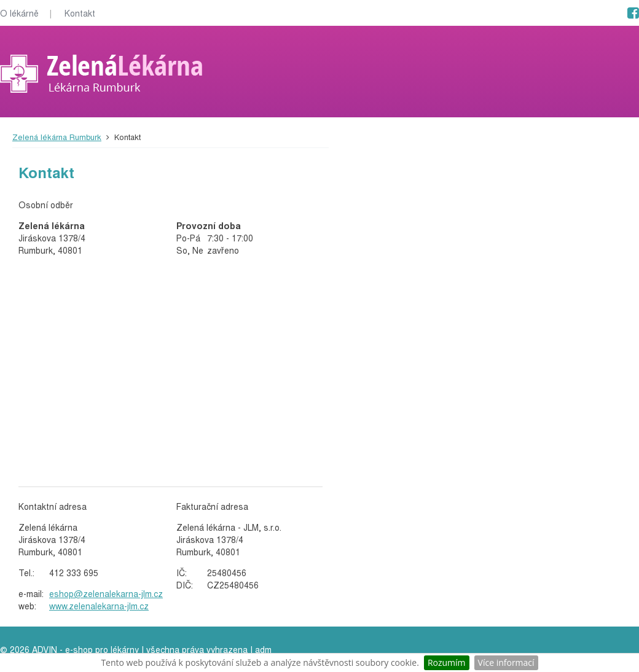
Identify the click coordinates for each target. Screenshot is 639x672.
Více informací (506, 662)
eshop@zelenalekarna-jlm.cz (106, 593)
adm (263, 649)
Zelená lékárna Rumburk (57, 137)
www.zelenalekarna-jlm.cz (99, 606)
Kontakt (80, 13)
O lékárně (19, 13)
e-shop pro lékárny (102, 649)
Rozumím (447, 662)
